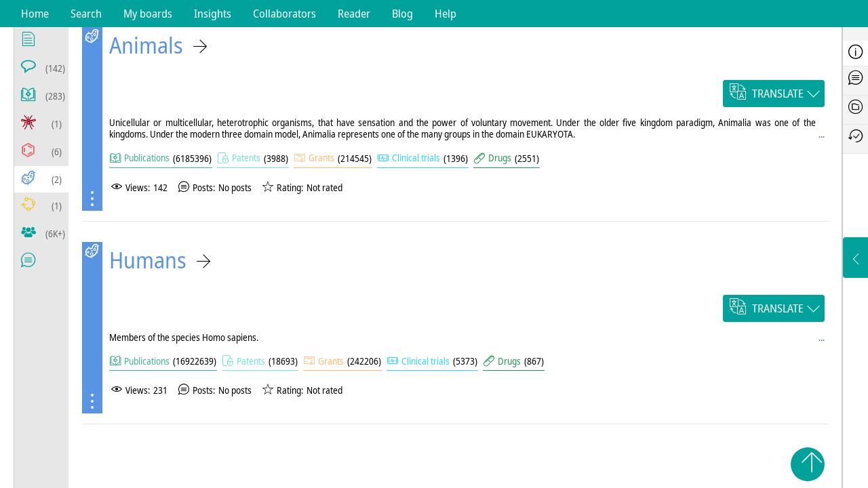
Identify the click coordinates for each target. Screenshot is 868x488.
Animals (146, 45)
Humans (148, 260)
